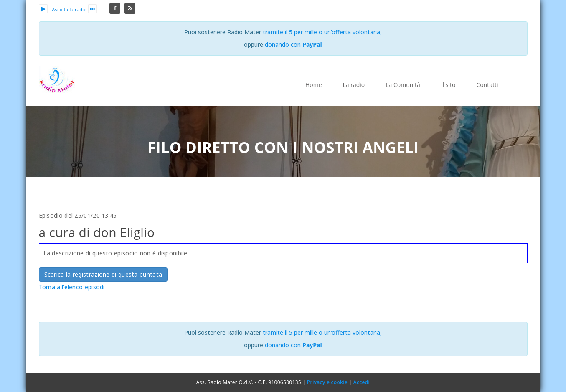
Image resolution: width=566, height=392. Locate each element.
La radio (354, 85)
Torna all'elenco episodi (72, 287)
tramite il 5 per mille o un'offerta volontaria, (322, 32)
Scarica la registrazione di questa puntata (103, 274)
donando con (293, 45)
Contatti (487, 85)
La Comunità (403, 85)
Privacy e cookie (327, 382)
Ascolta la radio (63, 9)
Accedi (362, 382)
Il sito (448, 85)
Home (314, 85)
